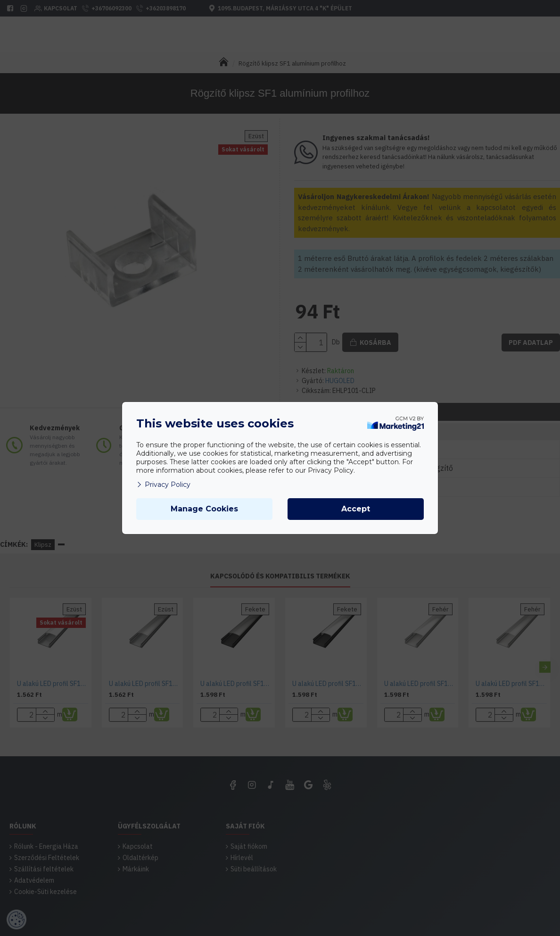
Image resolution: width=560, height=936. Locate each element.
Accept (356, 509)
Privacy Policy (163, 485)
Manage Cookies (204, 509)
